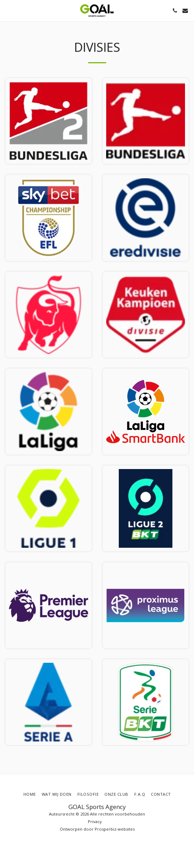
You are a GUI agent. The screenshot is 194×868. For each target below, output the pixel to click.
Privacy (95, 821)
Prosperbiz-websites (115, 829)
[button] (8, 10)
